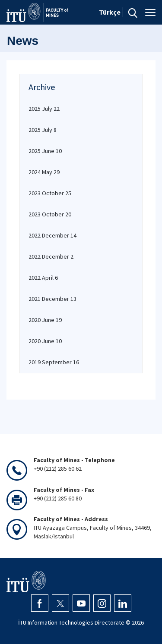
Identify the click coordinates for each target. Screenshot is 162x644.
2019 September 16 (54, 362)
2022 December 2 (51, 256)
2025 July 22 (44, 109)
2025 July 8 (43, 130)
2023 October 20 (50, 214)
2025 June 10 (45, 151)
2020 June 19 (45, 320)
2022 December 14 (52, 235)
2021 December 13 (52, 299)
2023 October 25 (50, 193)
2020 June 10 (45, 341)
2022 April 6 (43, 278)
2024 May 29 (44, 172)
